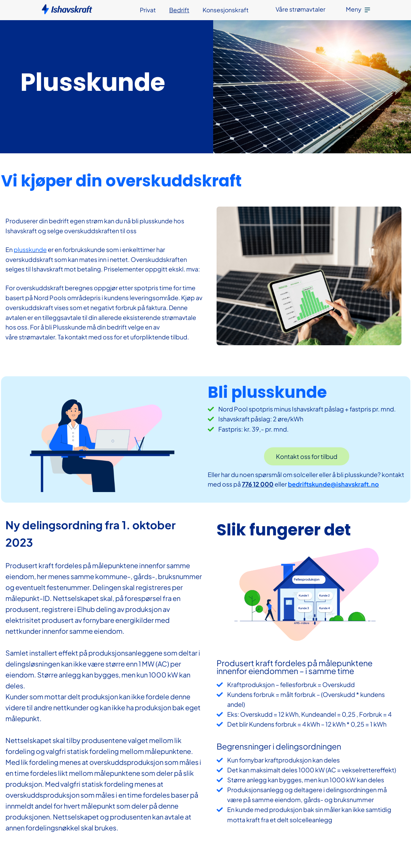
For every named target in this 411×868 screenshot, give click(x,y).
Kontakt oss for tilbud (307, 456)
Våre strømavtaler (300, 9)
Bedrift (179, 10)
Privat (148, 10)
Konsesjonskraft (226, 10)
